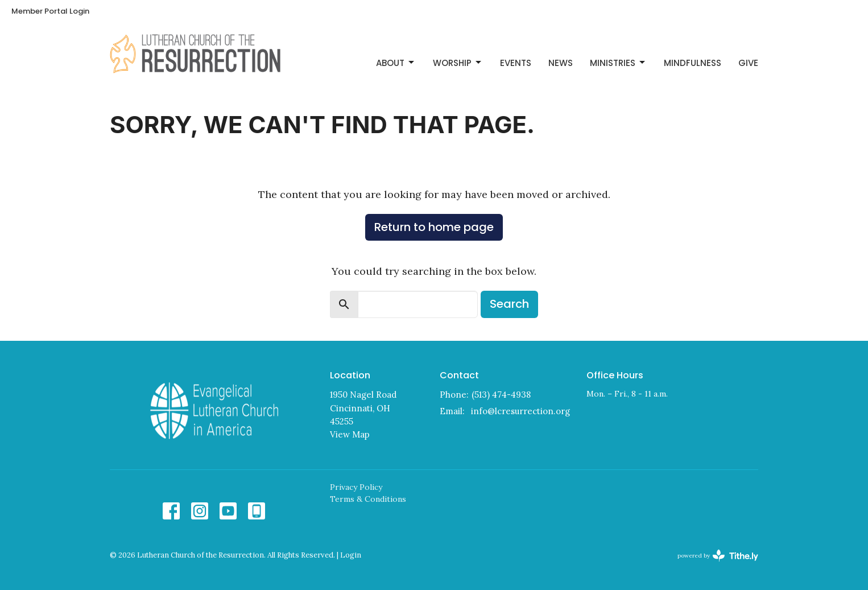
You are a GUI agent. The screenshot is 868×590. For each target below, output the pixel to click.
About (396, 63)
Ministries (618, 63)
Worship (458, 63)
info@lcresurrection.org (520, 411)
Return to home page (434, 227)
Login (351, 555)
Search (509, 304)
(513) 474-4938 (501, 395)
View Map (350, 434)
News (561, 63)
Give (748, 63)
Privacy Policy (356, 487)
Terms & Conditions (368, 499)
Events (516, 63)
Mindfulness (693, 63)
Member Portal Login (50, 11)
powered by (718, 556)
